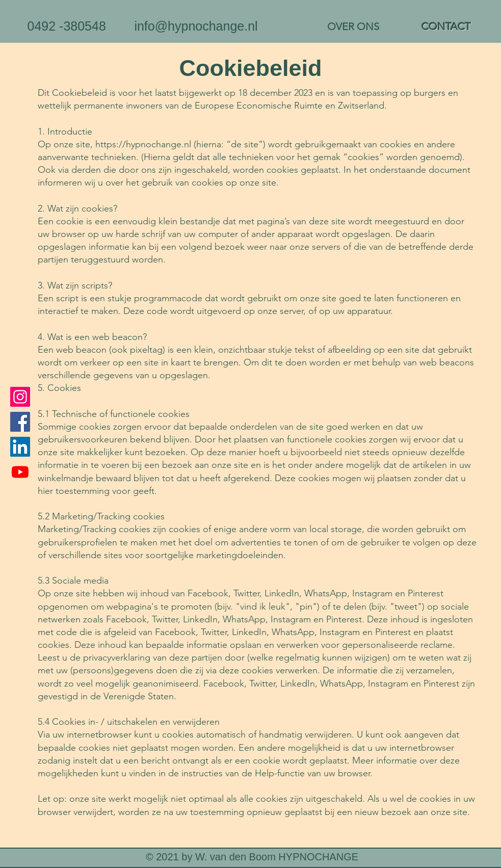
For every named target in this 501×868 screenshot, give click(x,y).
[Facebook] (20, 422)
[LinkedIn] (20, 447)
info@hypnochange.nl (196, 26)
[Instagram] (20, 397)
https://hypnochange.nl (143, 144)
